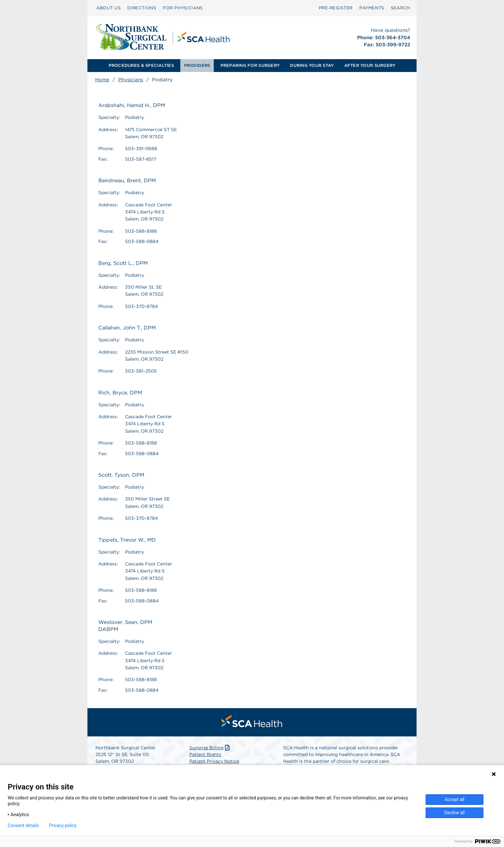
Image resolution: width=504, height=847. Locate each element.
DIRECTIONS (142, 8)
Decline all (455, 813)
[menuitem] (108, 8)
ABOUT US (108, 8)
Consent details (23, 825)
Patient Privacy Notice (214, 761)
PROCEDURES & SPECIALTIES (141, 65)
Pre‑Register (336, 8)
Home (102, 80)
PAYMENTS (372, 8)
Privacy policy (63, 825)
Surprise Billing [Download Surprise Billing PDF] (210, 748)
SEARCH (401, 8)
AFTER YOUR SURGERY (370, 65)
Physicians (131, 80)
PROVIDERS (197, 65)
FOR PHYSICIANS (183, 8)
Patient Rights (205, 754)
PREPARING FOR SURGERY (250, 65)
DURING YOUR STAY (312, 65)
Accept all (455, 799)
